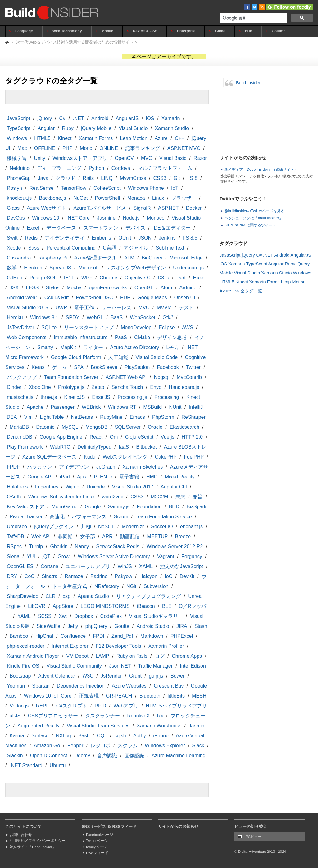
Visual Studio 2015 (27, 308)
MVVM (164, 308)
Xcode (14, 248)
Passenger (63, 407)
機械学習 (17, 158)
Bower (177, 676)
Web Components (27, 337)
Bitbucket (146, 447)
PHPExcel (182, 636)
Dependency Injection (81, 686)
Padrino (99, 576)
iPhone (161, 736)
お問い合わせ (21, 835)
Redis (31, 238)
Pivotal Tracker (26, 517)
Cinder (14, 387)
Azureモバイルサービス (100, 208)
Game (220, 31)
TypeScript (19, 128)
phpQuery (96, 626)
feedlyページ (96, 847)
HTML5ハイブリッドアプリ (176, 706)
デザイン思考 (172, 337)
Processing (167, 397)
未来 (180, 497)
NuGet (80, 198)
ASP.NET (168, 208)
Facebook (168, 367)
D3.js (163, 278)
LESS (32, 288)
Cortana (50, 566)
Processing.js (132, 397)
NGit (131, 586)
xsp (67, 596)
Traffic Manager (155, 666)
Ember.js (102, 238)
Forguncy (192, 556)
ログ (160, 656)
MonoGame (65, 507)
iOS (150, 118)
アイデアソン (74, 467)
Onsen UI (185, 298)
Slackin (15, 756)
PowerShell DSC (94, 298)
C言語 (110, 248)
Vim (28, 417)
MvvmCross (133, 178)
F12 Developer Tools (118, 646)
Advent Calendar (57, 676)
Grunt (135, 676)
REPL (43, 706)
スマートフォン (101, 228)
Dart (181, 278)
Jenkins (167, 238)
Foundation (149, 507)
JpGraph (106, 467)
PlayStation (137, 367)
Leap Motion (134, 138)
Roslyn (14, 188)
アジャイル (136, 248)
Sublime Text (170, 248)
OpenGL (144, 288)
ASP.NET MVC (184, 148)
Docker (194, 208)
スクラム (128, 746)
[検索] (253, 18)
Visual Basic (173, 158)
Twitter (193, 367)
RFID (100, 706)
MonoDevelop (136, 327)
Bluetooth (150, 696)
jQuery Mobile (96, 128)
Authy (140, 736)
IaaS (124, 447)
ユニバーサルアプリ (88, 566)
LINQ (107, 178)
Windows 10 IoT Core (48, 696)
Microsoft (89, 268)
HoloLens (17, 487)
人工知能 (118, 357)
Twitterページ (97, 841)
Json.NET (120, 666)
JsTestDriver (20, 327)
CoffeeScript (107, 188)
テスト (186, 308)
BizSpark (197, 507)
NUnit (175, 407)
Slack (198, 746)
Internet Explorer (70, 646)
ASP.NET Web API (126, 377)
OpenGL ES (20, 566)
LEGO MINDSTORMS (105, 606)
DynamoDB (20, 437)
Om (114, 437)
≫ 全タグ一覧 (248, 291)
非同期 (65, 537)
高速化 (57, 517)
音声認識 (107, 756)
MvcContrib (189, 377)
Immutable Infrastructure (81, 337)
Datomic (45, 427)
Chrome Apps (187, 656)
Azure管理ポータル (96, 258)
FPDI (98, 636)
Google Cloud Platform (76, 357)
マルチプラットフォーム (165, 168)
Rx (160, 716)
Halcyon (148, 576)
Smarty (45, 347)
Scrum (121, 517)
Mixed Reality (180, 477)
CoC (30, 576)
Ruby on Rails (132, 656)
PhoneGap (19, 178)
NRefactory (107, 586)
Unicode (96, 487)
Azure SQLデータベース (49, 457)
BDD (174, 507)
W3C (88, 676)
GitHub (15, 278)
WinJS (125, 566)
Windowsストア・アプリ (80, 158)
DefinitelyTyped (94, 447)
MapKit (68, 347)
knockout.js (19, 198)
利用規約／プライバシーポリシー (38, 841)
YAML (24, 616)
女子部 (88, 537)
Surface (40, 736)
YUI (31, 556)
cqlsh (120, 736)
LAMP (102, 656)
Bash (84, 736)
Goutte (122, 626)
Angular (46, 128)
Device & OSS (145, 31)
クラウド (66, 178)
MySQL (70, 427)
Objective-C (138, 278)
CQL (102, 736)
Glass (13, 208)
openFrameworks (108, 288)
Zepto (98, 387)
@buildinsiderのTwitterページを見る (254, 211)
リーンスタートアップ (89, 327)
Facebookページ (100, 835)
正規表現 (89, 696)
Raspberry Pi (52, 258)
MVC (147, 158)
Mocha (74, 288)
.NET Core (78, 218)
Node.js (131, 218)
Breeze (183, 537)
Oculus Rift (57, 298)
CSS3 (160, 178)
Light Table (52, 417)
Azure (161, 138)
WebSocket (143, 317)
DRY (12, 576)
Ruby (68, 128)
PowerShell (108, 198)
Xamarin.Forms (96, 138)
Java (43, 178)
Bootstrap (20, 676)
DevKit (187, 576)
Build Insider (248, 83)
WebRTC (60, 447)
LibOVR (37, 606)
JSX (14, 288)
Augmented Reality (38, 726)
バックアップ (22, 377)
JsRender (111, 676)
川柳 (86, 527)
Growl (64, 556)
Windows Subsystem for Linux (61, 497)
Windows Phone (146, 188)
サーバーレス (116, 308)
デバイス (135, 228)
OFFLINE (45, 148)
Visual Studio (133, 128)
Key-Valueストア (26, 507)
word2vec (112, 497)
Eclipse (167, 327)
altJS (15, 716)
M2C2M (159, 497)
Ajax (82, 477)
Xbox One (40, 387)
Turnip (36, 546)
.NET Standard (26, 765)
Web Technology (67, 31)
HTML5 (42, 138)
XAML (146, 566)
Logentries (47, 487)
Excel (33, 228)
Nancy (82, 546)
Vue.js (168, 437)
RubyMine (111, 417)
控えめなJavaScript (182, 566)
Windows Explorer (165, 746)
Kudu (90, 457)
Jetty (73, 626)
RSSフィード (97, 853)
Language (24, 31)
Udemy (82, 756)
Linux (158, 198)
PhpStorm (163, 417)
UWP (61, 308)
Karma (17, 736)
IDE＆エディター (172, 228)
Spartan (41, 686)
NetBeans (82, 417)
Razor (200, 158)
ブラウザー (184, 198)
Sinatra (50, 576)
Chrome (109, 278)
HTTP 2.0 (192, 437)
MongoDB (96, 427)
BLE (167, 606)
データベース (61, 228)
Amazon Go (47, 746)
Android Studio (153, 626)
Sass (34, 248)
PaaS (121, 337)
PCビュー (254, 837)
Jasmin (197, 726)
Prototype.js (71, 387)
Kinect (65, 138)
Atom (166, 288)
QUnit (125, 238)
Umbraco (17, 527)
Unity (39, 158)
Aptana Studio (93, 596)
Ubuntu (58, 765)
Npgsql (162, 377)
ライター (93, 347)
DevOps (16, 218)
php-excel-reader (26, 646)
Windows (17, 138)
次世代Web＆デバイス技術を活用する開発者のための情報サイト (75, 42)
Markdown (152, 636)
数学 (12, 268)
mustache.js (20, 397)
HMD (152, 477)
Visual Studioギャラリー (156, 616)
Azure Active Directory (135, 347)
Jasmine (106, 218)
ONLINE (109, 148)
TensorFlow (74, 188)
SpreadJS (60, 268)
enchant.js (191, 527)
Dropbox (84, 616)
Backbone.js (52, 198)
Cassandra (19, 258)
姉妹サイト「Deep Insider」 (33, 847)
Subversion (156, 586)
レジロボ (101, 746)
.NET (78, 118)
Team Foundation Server (71, 377)
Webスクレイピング (125, 457)
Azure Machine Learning (178, 756)
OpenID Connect (49, 756)
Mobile (107, 31)
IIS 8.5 (190, 238)
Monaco (156, 218)
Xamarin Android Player (33, 656)
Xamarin (171, 118)
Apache (35, 407)
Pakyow (124, 576)
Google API (40, 477)
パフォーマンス (89, 517)
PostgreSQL (43, 278)
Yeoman (16, 686)
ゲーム (59, 367)
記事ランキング (143, 148)
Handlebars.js (184, 387)
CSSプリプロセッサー (53, 716)
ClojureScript (139, 437)
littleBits (176, 696)
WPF (87, 278)
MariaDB (19, 427)
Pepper (75, 746)
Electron (33, 268)
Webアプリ (126, 706)
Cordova (121, 168)
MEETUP (158, 537)
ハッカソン (39, 467)
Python (97, 168)
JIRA (182, 626)
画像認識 (134, 756)
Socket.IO (162, 527)
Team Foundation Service (164, 517)
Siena (13, 556)
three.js (49, 397)
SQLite (49, 327)
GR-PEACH (119, 696)
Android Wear (22, 298)
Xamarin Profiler (166, 646)
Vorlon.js (19, 706)
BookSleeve (104, 367)
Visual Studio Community (74, 666)
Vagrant (166, 556)
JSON (145, 238)
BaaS (117, 317)
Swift (12, 238)
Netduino (20, 168)
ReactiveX (138, 716)
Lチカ (173, 347)
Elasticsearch (185, 427)
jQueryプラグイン (54, 527)
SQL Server (128, 427)
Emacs (137, 417)
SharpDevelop (23, 596)
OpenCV (124, 158)
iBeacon (146, 606)
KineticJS (75, 397)
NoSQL (106, 527)
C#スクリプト (72, 706)
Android (100, 118)
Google (93, 507)
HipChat (44, 636)
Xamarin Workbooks (159, 726)
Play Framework (25, 447)
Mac (22, 148)
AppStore (63, 606)
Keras (38, 367)
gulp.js (156, 676)
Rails (88, 178)
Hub (249, 31)
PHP (68, 148)
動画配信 (130, 537)
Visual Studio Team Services (98, 726)
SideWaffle (48, 626)
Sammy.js (119, 507)
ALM (129, 258)
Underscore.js (188, 268)
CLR (51, 596)
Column (279, 31)
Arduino (188, 288)
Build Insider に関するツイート (250, 225)
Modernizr (133, 527)
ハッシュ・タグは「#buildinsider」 (254, 218)
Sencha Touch (127, 387)
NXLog (64, 736)
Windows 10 (45, 218)
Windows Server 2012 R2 (175, 546)
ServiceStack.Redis (118, 546)
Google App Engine (61, 437)
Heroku (15, 317)
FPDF (13, 467)
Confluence (73, 636)
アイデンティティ (65, 238)
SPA (79, 367)
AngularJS (127, 118)
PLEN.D (103, 477)
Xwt (63, 616)
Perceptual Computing (71, 248)
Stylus (53, 288)
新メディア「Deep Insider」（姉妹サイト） (261, 170)
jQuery (45, 118)
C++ (179, 138)
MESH (199, 696)
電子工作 (84, 308)
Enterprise (186, 31)
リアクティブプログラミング (148, 596)
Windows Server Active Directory (114, 556)
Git (177, 178)
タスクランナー (102, 716)
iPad (65, 477)
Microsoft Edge (186, 258)
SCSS (45, 616)
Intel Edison (193, 666)
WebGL (95, 317)
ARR (107, 537)
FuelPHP (194, 457)
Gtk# (168, 317)
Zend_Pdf (122, 636)
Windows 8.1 (44, 317)
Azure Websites (129, 686)
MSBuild (153, 407)
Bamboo (19, 636)
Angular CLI (174, 487)
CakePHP (166, 457)
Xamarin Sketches (143, 467)
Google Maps (152, 298)
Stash (201, 626)
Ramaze (74, 576)
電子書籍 (129, 477)
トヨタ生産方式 (70, 586)
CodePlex (111, 616)
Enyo (156, 387)
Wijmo (72, 487)
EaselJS (101, 397)
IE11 (69, 278)
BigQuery (152, 258)
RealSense (41, 188)
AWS (188, 327)
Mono (86, 148)
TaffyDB (16, 537)
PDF (125, 298)
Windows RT (122, 407)
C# (62, 118)
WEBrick (91, 407)
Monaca (136, 198)
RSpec (14, 546)
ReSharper (193, 417)
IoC (168, 576)
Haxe (199, 278)
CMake (142, 337)
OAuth (14, 497)
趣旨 (198, 497)
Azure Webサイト (46, 208)
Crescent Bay (169, 686)
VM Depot (77, 656)
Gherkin (59, 546)
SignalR (142, 208)
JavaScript (18, 118)
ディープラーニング (59, 168)
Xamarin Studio (172, 128)
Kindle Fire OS (23, 666)
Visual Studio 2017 (133, 487)
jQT (46, 556)
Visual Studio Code (157, 357)
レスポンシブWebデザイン (136, 268)
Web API (41, 537)
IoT (175, 188)
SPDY (73, 317)
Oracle (155, 427)
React (96, 437)
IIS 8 (192, 178)
